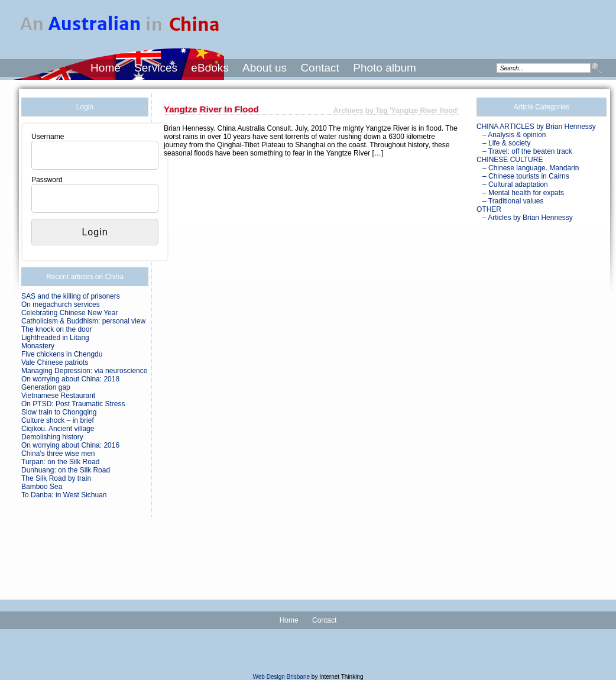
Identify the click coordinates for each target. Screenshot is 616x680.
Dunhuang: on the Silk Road (66, 470)
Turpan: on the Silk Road (60, 462)
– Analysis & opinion (514, 135)
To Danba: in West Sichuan (64, 495)
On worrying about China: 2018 (70, 379)
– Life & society (506, 143)
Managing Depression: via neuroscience (84, 371)
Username (48, 137)
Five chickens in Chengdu (62, 354)
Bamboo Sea (42, 487)
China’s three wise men (58, 454)
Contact (320, 68)
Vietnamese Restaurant (58, 396)
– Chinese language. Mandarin (531, 168)
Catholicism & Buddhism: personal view (83, 321)
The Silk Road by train (56, 478)
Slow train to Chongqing (59, 412)
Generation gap (46, 387)
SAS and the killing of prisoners (71, 296)
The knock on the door (56, 329)
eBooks (210, 68)
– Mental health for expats (523, 193)
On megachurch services (61, 305)
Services (156, 68)
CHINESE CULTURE (510, 160)
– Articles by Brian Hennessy (528, 218)
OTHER (489, 209)
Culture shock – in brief (58, 420)
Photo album (385, 68)
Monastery (38, 346)
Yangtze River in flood (211, 109)
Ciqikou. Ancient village (58, 429)
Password (47, 180)
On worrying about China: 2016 (70, 445)
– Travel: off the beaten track (527, 151)
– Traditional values (513, 201)
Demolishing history (52, 437)
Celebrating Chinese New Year (69, 313)
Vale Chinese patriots (55, 362)
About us (265, 68)
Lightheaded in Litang (55, 338)
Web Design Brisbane (282, 677)
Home (106, 68)
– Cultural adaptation (515, 184)
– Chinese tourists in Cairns (526, 176)
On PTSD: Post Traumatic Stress (73, 404)
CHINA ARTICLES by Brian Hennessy (536, 127)
